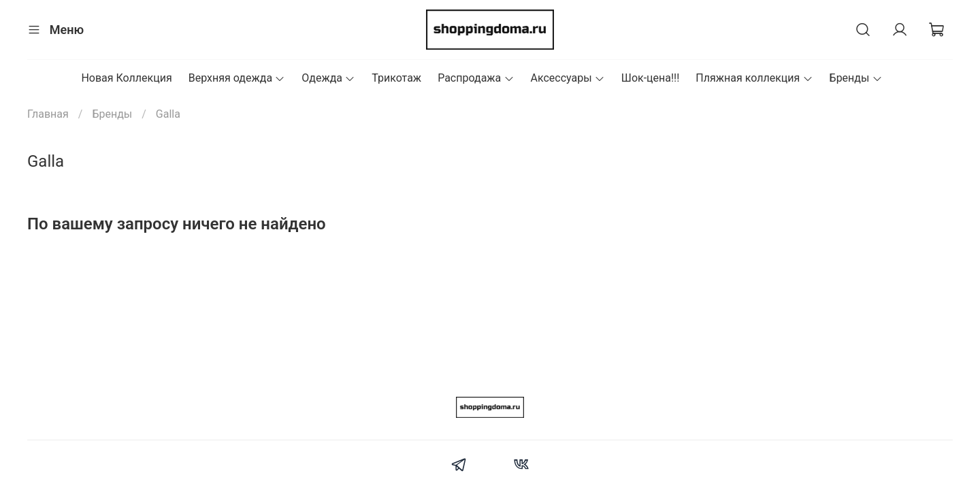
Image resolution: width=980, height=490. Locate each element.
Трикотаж (396, 78)
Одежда (328, 78)
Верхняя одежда (237, 78)
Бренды (856, 78)
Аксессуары (568, 78)
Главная (48, 114)
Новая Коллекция (126, 78)
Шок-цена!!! (651, 78)
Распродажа (476, 78)
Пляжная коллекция (754, 78)
